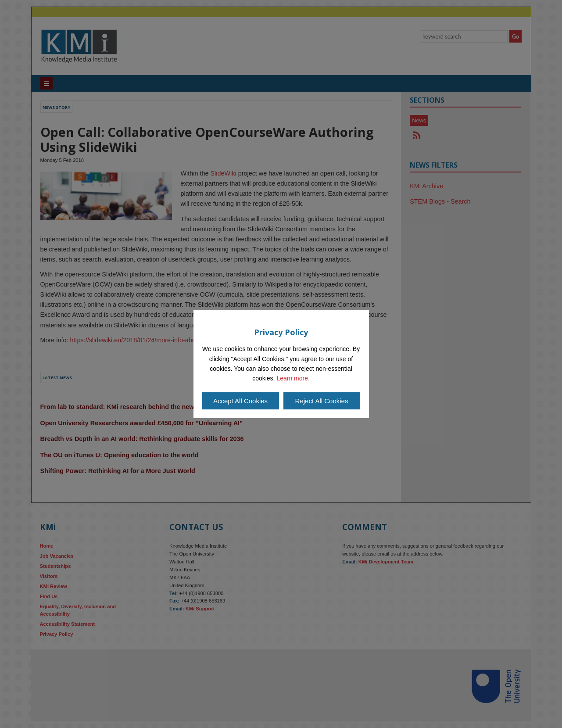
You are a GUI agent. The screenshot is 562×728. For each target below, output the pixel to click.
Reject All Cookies (322, 401)
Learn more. (293, 378)
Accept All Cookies (240, 401)
